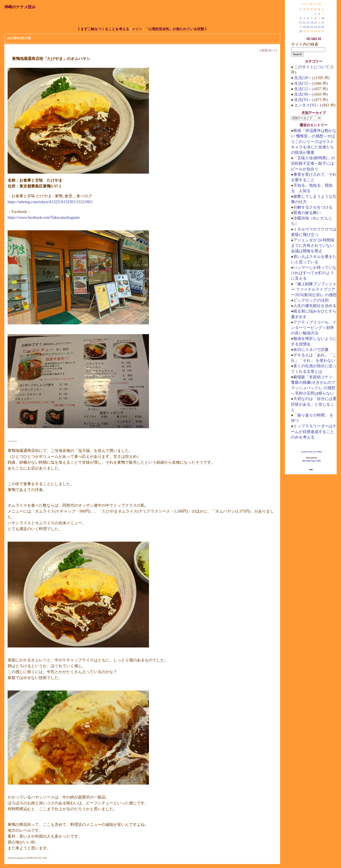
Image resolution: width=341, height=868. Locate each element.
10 (323, 18)
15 (315, 22)
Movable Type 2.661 (312, 461)
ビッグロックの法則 (311, 300)
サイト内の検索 (305, 44)
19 (304, 27)
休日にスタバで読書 (311, 350)
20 (308, 27)
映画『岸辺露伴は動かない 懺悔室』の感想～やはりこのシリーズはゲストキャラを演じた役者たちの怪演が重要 (314, 142)
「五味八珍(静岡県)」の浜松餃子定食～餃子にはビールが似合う (313, 163)
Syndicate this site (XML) (312, 452)
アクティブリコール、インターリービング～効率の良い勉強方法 (314, 328)
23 (319, 27)
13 (308, 22)
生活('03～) (304, 100)
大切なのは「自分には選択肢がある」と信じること (314, 404)
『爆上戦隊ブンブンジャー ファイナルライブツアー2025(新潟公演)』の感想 (314, 289)
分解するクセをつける (313, 207)
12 (304, 22)
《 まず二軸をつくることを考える (103, 29)
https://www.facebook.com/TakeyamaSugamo (44, 217)
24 (323, 27)
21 (312, 27)
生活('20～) (268, 50)
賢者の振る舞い (307, 213)
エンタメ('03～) (308, 105)
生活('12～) (304, 89)
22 (315, 27)
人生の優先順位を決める (315, 306)
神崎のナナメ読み (20, 7)
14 (312, 22)
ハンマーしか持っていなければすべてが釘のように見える (314, 273)
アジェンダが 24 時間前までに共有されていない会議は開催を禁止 (313, 246)
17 (323, 22)
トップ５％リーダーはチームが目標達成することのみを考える (314, 432)
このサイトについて (312, 67)
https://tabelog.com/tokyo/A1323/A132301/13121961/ (50, 202)
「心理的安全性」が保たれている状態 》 (177, 29)
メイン (137, 29)
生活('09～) (304, 94)
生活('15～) (304, 83)
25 (301, 31)
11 (301, 22)
